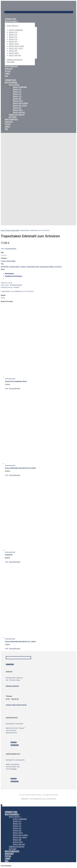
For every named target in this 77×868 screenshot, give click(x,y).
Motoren (11, 62)
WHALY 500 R (14, 53)
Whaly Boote (12, 26)
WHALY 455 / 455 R (16, 49)
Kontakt (9, 69)
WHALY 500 (13, 51)
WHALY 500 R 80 (15, 55)
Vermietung (10, 19)
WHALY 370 (13, 39)
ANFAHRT (14, 742)
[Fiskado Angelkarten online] (16, 705)
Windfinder (15, 745)
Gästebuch (10, 664)
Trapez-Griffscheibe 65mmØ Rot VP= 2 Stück (20, 641)
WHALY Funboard (16, 30)
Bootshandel (11, 21)
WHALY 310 (13, 37)
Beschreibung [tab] (9, 273)
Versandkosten (11, 248)
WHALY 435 (13, 42)
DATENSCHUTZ (51, 799)
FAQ (6, 76)
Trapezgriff (9, 555)
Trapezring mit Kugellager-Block (16, 381)
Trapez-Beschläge (12, 230)
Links (7, 74)
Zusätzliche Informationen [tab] (13, 276)
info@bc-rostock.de (12, 686)
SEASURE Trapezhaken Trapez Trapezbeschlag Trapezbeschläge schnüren (31, 267)
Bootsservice (11, 66)
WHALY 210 (13, 32)
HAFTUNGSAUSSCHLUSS (38, 799)
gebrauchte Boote (15, 60)
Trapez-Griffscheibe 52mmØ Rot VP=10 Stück (20, 468)
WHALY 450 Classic (16, 46)
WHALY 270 (13, 35)
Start (3, 230)
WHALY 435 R (14, 44)
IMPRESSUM (25, 799)
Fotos (8, 71)
